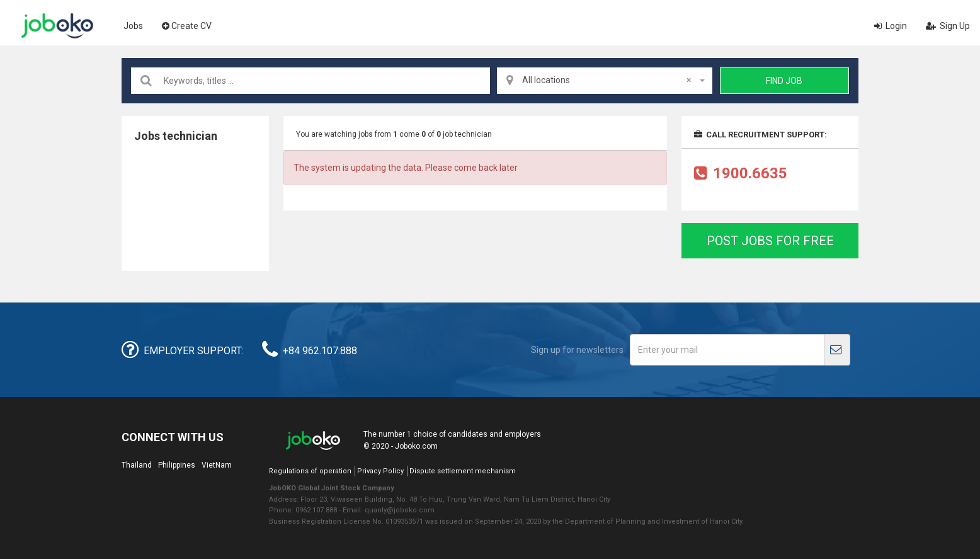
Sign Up (948, 26)
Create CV (187, 26)
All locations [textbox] (607, 80)
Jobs (133, 26)
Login (891, 26)
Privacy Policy (380, 471)
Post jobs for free (770, 241)
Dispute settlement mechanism (463, 471)
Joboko (57, 26)
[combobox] (605, 81)
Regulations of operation (310, 471)
